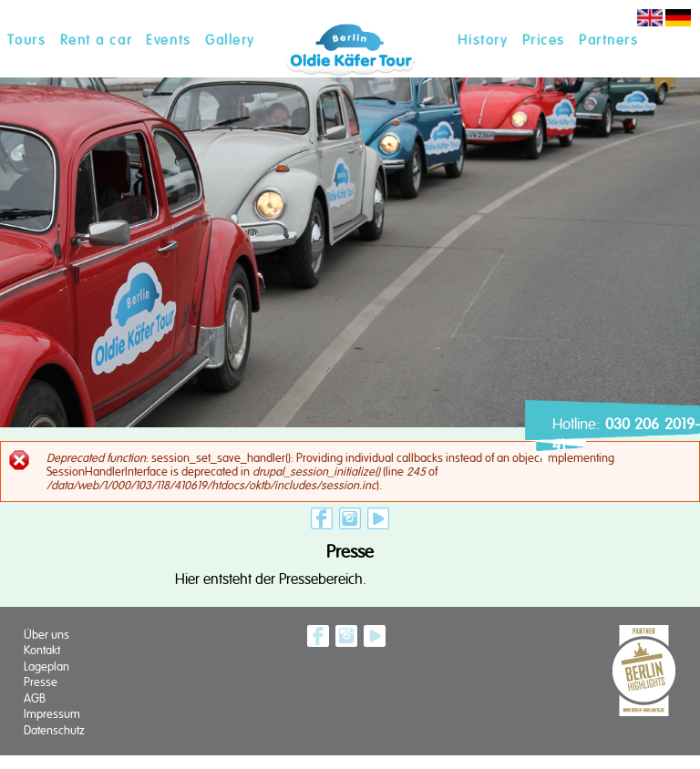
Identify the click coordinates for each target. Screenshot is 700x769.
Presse (41, 682)
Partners (608, 40)
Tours (27, 40)
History (483, 40)
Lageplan (46, 666)
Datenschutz (54, 730)
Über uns (46, 635)
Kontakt (42, 650)
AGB (35, 698)
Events (168, 40)
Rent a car (96, 40)
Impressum (52, 714)
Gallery (230, 40)
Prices (544, 40)
